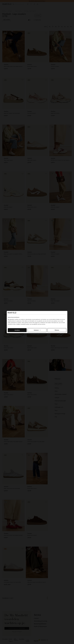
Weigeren (57, 330)
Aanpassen (37, 330)
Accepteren (17, 330)
